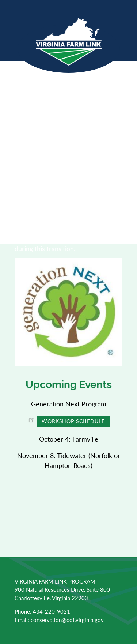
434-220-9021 (52, 611)
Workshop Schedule (73, 421)
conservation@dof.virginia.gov (67, 620)
